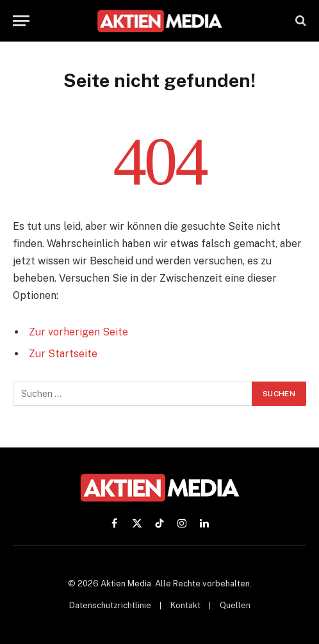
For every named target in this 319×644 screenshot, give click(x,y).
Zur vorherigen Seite (78, 332)
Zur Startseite (63, 354)
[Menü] (21, 21)
